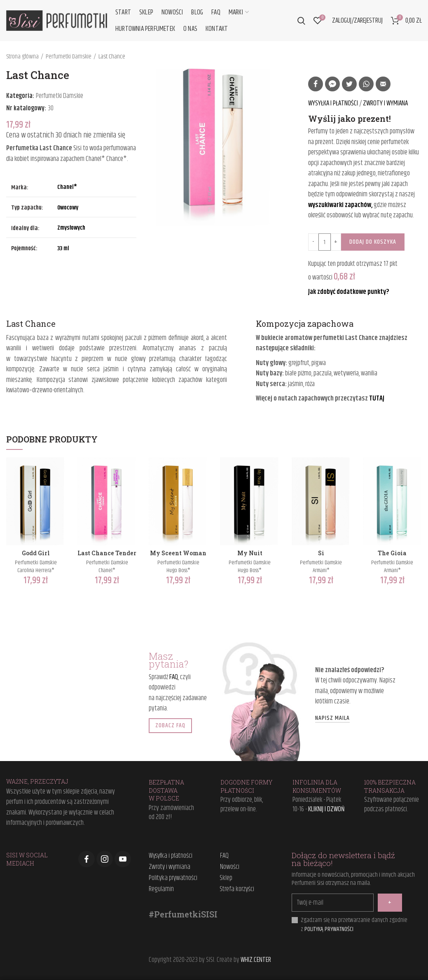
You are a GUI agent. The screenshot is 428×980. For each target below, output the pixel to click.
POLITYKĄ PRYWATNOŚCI (329, 929)
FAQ (174, 677)
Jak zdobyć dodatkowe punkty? (349, 292)
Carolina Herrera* (36, 570)
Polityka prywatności (173, 878)
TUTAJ (377, 398)
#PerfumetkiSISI (183, 914)
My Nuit (250, 553)
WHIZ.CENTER (256, 960)
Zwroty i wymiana (170, 867)
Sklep (226, 878)
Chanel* (67, 187)
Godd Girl (36, 553)
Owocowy (68, 208)
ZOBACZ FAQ (170, 725)
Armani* (321, 570)
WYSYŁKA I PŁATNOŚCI (334, 103)
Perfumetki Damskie (69, 57)
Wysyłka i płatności (171, 856)
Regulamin (161, 889)
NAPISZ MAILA (332, 719)
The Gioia (392, 553)
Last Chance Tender (107, 553)
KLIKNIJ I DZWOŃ (326, 809)
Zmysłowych (71, 228)
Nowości (230, 867)
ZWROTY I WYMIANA (385, 103)
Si (321, 553)
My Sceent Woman (178, 553)
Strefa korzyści (237, 889)
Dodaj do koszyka (373, 242)
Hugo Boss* (178, 570)
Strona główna (22, 57)
